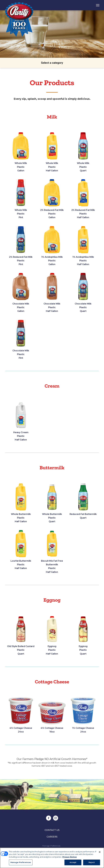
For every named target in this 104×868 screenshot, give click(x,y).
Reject (92, 862)
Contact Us (52, 834)
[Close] (100, 852)
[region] (52, 858)
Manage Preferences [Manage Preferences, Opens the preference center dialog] (21, 862)
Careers (52, 840)
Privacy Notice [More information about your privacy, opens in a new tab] (70, 857)
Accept (73, 862)
